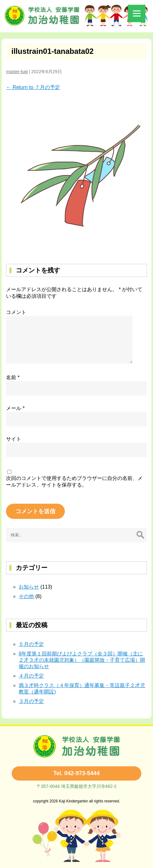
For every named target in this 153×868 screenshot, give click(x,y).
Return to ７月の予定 (33, 87)
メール (15, 408)
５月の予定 (31, 644)
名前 (13, 377)
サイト (14, 439)
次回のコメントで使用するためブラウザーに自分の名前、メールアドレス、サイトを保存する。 (74, 482)
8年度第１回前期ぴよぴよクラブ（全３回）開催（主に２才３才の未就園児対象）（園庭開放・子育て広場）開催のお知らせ (82, 660)
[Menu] (137, 13)
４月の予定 (31, 676)
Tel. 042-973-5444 (77, 773)
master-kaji (17, 72)
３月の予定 (31, 701)
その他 (26, 596)
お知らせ (29, 587)
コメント (16, 312)
